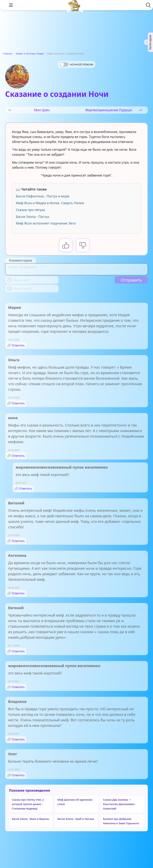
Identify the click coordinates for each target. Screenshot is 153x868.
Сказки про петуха (30, 210)
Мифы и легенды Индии (30, 54)
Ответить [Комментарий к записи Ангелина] (18, 593)
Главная (7, 54)
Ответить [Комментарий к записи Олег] (18, 775)
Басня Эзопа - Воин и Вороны (31, 819)
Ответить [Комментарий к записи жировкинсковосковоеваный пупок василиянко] (26, 489)
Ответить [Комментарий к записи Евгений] (18, 651)
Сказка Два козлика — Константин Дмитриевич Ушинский (119, 804)
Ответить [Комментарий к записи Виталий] (18, 541)
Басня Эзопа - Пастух (33, 217)
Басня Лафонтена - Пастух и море (43, 196)
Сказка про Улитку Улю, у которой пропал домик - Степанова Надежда (28, 804)
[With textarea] (76, 269)
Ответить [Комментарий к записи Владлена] (18, 739)
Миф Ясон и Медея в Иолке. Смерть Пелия (50, 203)
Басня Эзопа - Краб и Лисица (76, 819)
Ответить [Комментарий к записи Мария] (18, 345)
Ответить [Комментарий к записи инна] (18, 456)
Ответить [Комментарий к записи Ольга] (18, 403)
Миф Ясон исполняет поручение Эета (46, 223)
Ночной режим (81, 64)
